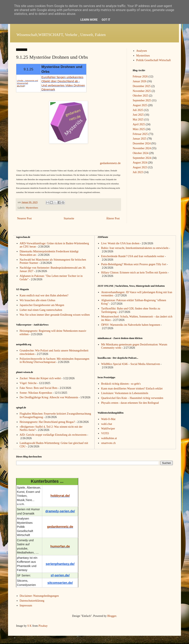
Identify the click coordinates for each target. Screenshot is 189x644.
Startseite (69, 218)
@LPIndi (21, 86)
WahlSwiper (108, 429)
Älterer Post (113, 218)
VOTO (105, 433)
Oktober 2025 (140, 96)
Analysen (142, 51)
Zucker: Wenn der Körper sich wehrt (40, 378)
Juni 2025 (138, 115)
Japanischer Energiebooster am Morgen (42, 305)
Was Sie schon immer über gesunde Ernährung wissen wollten (55, 315)
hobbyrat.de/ (60, 496)
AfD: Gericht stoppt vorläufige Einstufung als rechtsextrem (53, 435)
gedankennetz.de (110, 163)
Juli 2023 (138, 172)
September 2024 (142, 158)
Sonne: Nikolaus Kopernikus (36, 393)
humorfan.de (60, 546)
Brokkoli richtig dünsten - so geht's (121, 384)
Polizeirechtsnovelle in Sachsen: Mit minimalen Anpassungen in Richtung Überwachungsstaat (54, 361)
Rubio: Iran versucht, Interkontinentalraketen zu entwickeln (135, 248)
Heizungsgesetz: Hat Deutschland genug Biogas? (47, 422)
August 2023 (140, 167)
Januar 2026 (140, 81)
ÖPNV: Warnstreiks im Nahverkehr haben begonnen (131, 325)
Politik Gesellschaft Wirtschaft (154, 60)
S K (29, 626)
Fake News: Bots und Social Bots (39, 388)
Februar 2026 (140, 77)
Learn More (89, 20)
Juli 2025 (138, 110)
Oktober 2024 (140, 153)
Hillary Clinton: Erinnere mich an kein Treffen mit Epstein (134, 273)
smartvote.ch (108, 443)
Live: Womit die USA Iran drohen (120, 243)
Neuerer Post (24, 218)
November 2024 (142, 148)
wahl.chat (107, 424)
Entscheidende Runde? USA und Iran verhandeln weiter (133, 256)
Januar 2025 (140, 139)
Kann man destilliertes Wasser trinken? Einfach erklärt (132, 389)
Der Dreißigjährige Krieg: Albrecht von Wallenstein (49, 397)
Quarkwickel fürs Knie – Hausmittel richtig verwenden (132, 398)
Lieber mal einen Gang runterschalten (41, 310)
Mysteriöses (32, 208)
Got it (106, 20)
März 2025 (139, 129)
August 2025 (140, 105)
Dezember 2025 (142, 86)
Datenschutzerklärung (32, 601)
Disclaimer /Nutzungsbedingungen (39, 596)
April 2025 (139, 124)
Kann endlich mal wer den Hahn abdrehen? (44, 295)
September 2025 (142, 100)
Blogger (112, 616)
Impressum (26, 605)
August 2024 (140, 163)
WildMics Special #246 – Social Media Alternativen (131, 364)
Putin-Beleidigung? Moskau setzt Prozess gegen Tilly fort (134, 264)
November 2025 (142, 91)
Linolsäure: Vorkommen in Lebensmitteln (125, 393)
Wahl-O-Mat (108, 419)
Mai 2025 (138, 120)
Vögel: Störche (28, 383)
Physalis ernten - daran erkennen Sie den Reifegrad (130, 403)
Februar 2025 (140, 134)
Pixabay (43, 626)
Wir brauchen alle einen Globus (37, 300)
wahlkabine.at (109, 438)
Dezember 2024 (142, 143)
